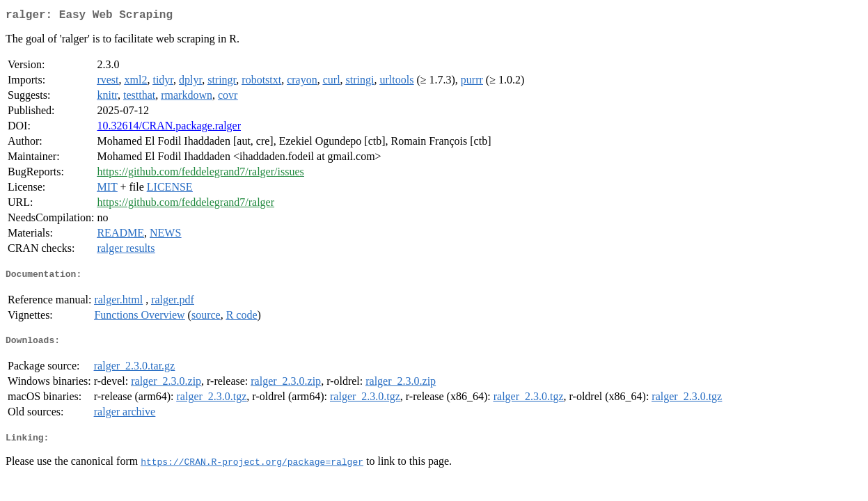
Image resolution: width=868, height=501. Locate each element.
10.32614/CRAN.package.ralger (169, 128)
